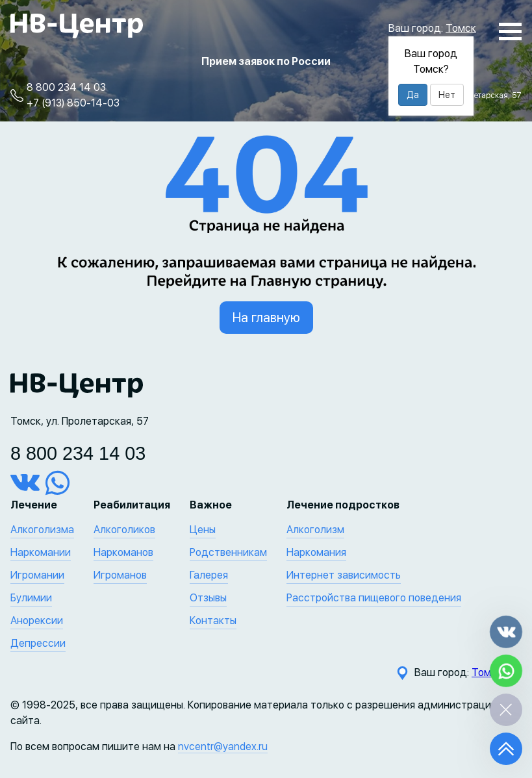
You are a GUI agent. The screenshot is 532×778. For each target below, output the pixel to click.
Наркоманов (123, 552)
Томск (461, 28)
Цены (203, 530)
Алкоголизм (315, 530)
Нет (447, 95)
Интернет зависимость (344, 575)
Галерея (209, 575)
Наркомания (316, 552)
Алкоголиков (124, 530)
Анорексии (37, 621)
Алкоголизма (42, 530)
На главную (266, 318)
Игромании (37, 575)
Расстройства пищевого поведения (374, 598)
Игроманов (120, 575)
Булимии (31, 598)
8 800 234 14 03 (66, 87)
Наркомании (41, 552)
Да (413, 95)
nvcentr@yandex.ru (223, 747)
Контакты (213, 621)
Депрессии (38, 643)
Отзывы (208, 598)
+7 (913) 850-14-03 (73, 103)
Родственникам (228, 552)
